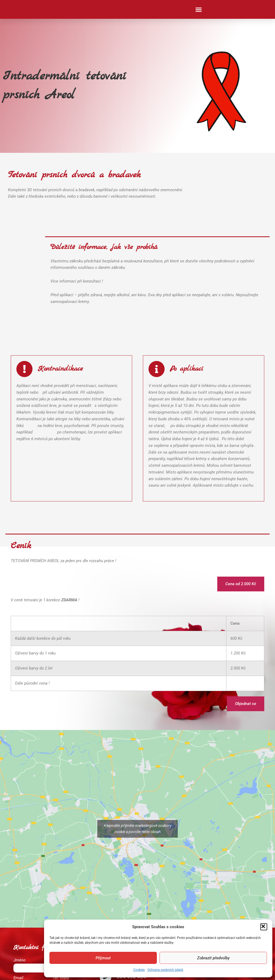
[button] (264, 927)
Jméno (20, 960)
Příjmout (103, 958)
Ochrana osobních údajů (165, 970)
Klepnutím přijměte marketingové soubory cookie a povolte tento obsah (138, 829)
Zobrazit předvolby (213, 958)
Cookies (139, 970)
